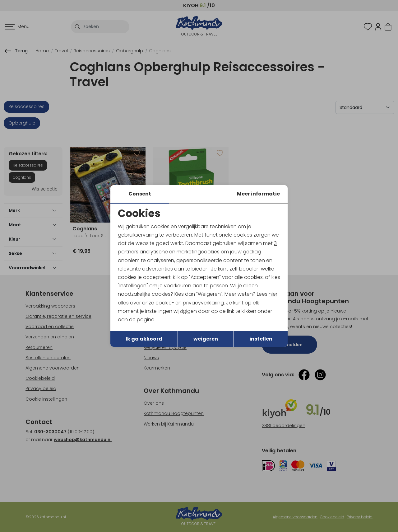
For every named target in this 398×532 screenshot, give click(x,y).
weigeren (206, 339)
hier (273, 294)
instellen (261, 339)
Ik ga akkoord (144, 339)
